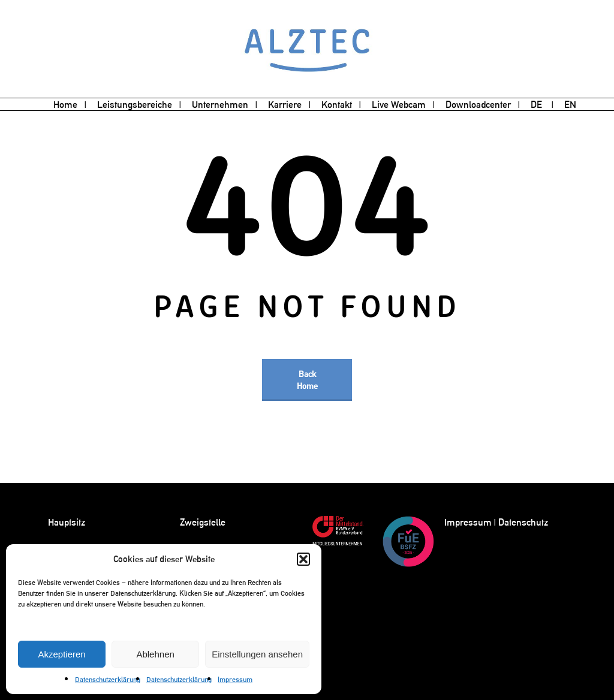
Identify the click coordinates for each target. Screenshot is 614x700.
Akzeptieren (61, 654)
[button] (303, 559)
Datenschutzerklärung (108, 680)
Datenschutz (523, 522)
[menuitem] (542, 105)
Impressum (235, 680)
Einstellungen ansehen (257, 654)
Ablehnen (155, 654)
